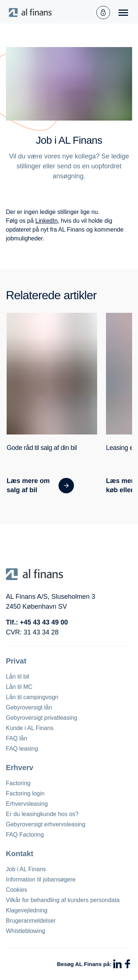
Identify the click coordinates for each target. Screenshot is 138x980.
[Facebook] (128, 964)
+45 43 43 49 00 (44, 622)
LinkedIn (47, 221)
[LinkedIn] (117, 964)
